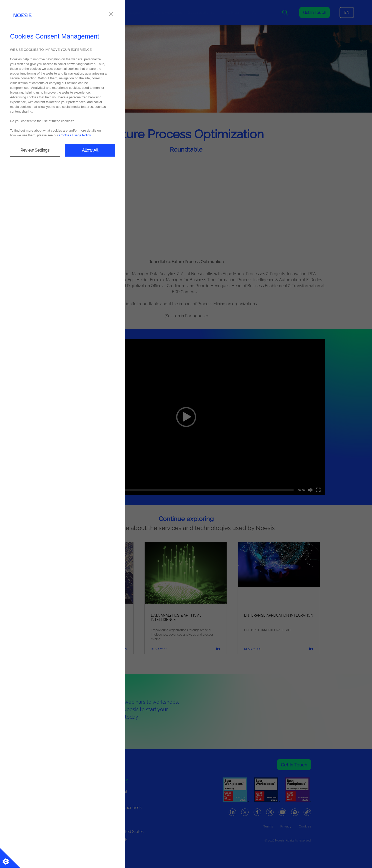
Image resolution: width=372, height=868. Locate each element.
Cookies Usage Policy (75, 135)
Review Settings (35, 150)
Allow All (90, 150)
